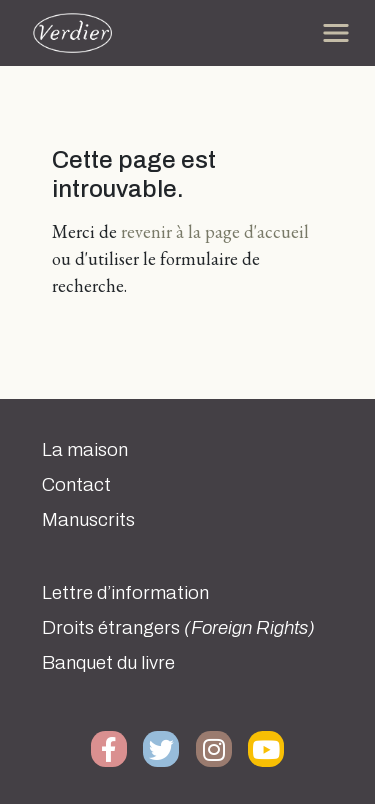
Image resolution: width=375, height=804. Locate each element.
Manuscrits (88, 520)
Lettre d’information (125, 593)
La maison (85, 450)
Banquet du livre (108, 663)
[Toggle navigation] (336, 33)
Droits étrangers (178, 628)
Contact (76, 485)
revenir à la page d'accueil (215, 231)
